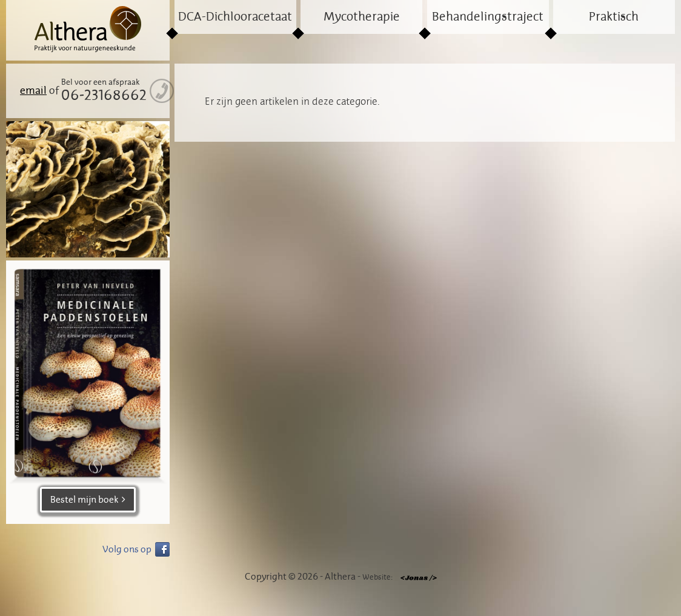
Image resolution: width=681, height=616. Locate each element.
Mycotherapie (362, 17)
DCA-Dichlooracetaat (235, 17)
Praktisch (614, 17)
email (33, 91)
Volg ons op (127, 549)
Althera (88, 30)
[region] (88, 189)
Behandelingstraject (488, 17)
